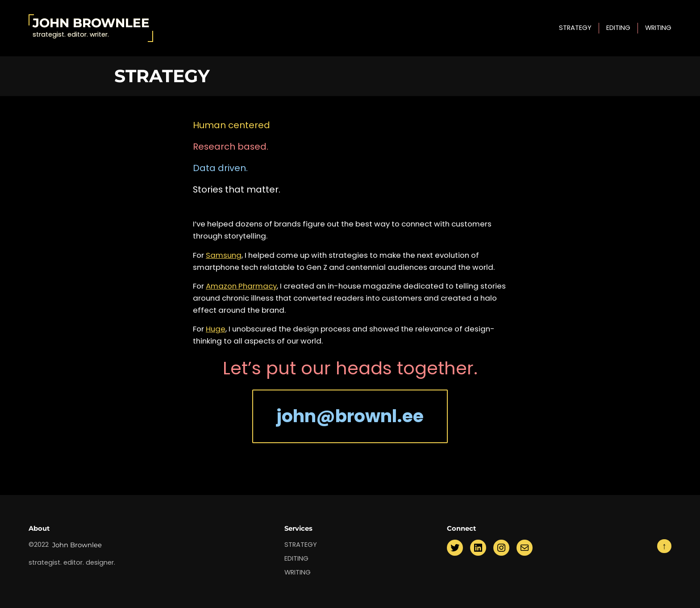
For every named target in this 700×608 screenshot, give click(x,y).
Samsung (224, 255)
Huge (216, 329)
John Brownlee (91, 23)
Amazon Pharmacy (241, 286)
